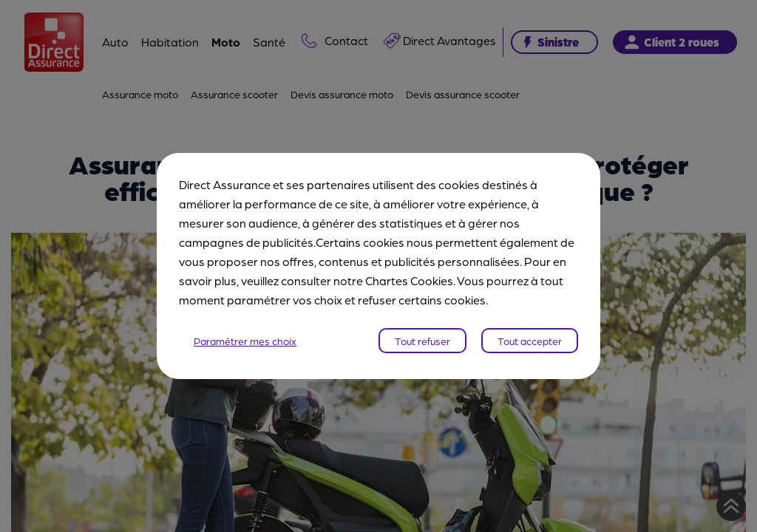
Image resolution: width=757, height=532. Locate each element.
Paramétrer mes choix (245, 341)
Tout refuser (422, 341)
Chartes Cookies (409, 280)
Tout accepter (530, 341)
